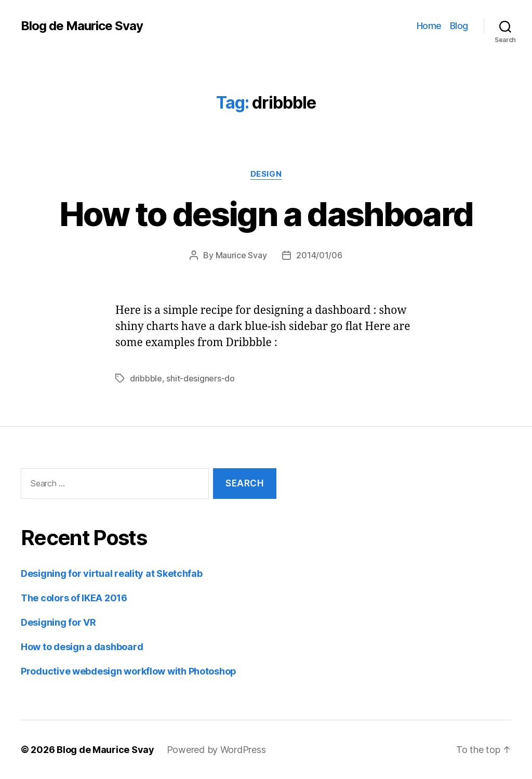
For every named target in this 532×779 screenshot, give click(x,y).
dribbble (146, 378)
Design (266, 174)
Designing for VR (58, 622)
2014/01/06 (319, 255)
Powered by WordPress (216, 750)
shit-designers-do (200, 378)
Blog (459, 26)
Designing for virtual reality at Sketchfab (112, 573)
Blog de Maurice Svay (82, 26)
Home (429, 26)
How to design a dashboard (266, 214)
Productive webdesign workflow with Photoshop (129, 671)
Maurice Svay (241, 255)
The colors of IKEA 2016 (74, 598)
